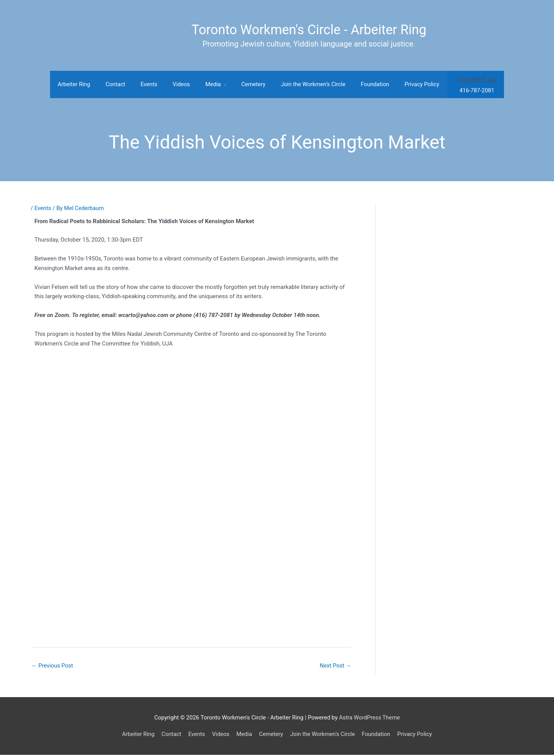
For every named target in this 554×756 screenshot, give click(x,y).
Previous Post (53, 666)
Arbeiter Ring (135, 735)
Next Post (335, 666)
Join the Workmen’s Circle (324, 735)
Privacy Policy (417, 735)
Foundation (378, 735)
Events (43, 209)
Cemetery (271, 735)
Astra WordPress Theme (369, 718)
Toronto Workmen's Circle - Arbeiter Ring (309, 30)
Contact (169, 735)
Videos (219, 735)
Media (243, 735)
